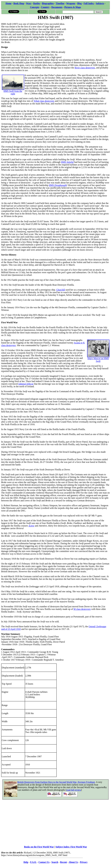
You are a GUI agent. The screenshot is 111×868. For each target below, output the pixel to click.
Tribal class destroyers (44, 101)
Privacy (84, 862)
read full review (74, 790)
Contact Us (44, 862)
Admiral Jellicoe (26, 384)
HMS (67, 162)
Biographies (48, 3)
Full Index (89, 3)
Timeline (60, 3)
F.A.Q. (33, 862)
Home (9, 3)
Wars (29, 3)
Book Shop (19, 3)
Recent (64, 862)
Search (55, 862)
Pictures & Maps (73, 7)
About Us (73, 862)
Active (31, 526)
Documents (57, 7)
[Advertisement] (88, 39)
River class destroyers (85, 68)
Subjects (100, 3)
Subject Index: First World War (71, 847)
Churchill (61, 290)
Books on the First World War (39, 847)
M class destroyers (82, 609)
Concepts (35, 7)
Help (26, 862)
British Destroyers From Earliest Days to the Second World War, (56, 782)
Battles (37, 3)
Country (45, 7)
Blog (79, 3)
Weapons (71, 3)
